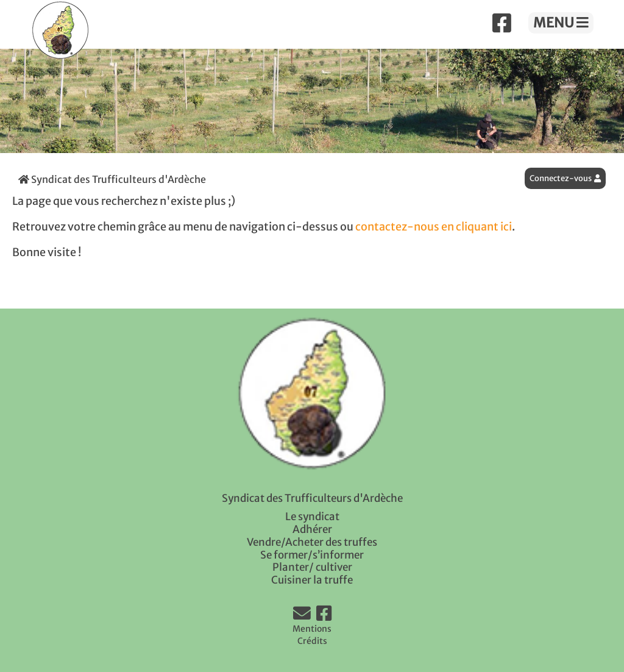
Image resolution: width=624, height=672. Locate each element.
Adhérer (312, 529)
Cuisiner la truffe (312, 580)
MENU (561, 23)
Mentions (312, 629)
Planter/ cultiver (312, 567)
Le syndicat (312, 517)
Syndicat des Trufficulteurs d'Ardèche (112, 179)
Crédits (312, 641)
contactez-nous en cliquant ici (434, 227)
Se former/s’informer (312, 555)
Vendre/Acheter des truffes (312, 542)
